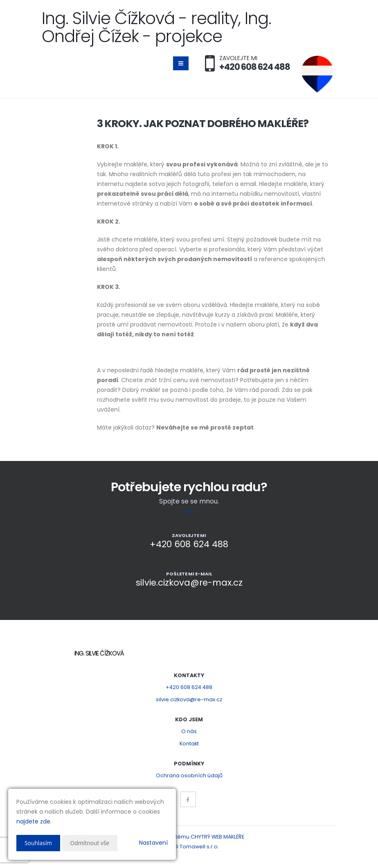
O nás (189, 731)
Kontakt (189, 744)
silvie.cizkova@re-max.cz (189, 699)
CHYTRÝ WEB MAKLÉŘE (217, 837)
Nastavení (153, 843)
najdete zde (33, 821)
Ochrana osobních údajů (189, 775)
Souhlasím (38, 843)
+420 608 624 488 (189, 687)
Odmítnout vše (90, 843)
